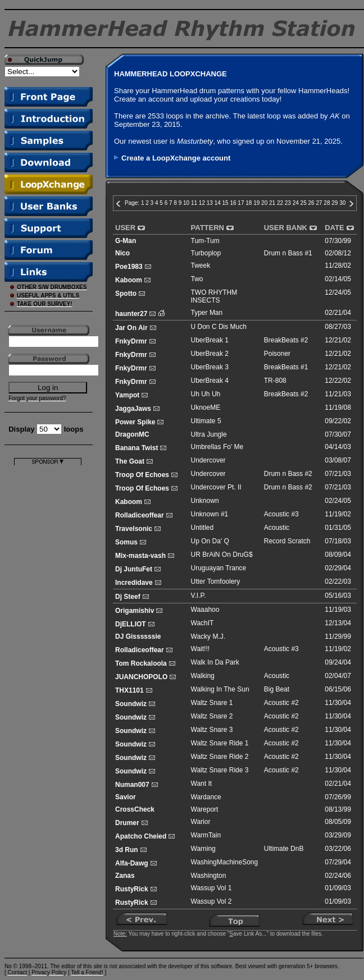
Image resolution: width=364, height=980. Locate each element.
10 (186, 203)
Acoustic (277, 528)
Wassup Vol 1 (211, 888)
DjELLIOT (131, 624)
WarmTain (206, 835)
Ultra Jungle (209, 434)
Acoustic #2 (281, 703)
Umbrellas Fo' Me (217, 447)
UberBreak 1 (210, 340)
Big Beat (277, 689)
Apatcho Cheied (141, 836)
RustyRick (132, 889)
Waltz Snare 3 (212, 730)
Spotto (126, 294)
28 (327, 203)
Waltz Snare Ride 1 (220, 743)
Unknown (205, 501)
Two (197, 279)
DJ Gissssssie (138, 636)
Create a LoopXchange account (176, 158)
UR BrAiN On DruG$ (222, 555)
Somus (126, 542)
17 (241, 203)
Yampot (127, 395)
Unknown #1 (210, 514)
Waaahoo (205, 610)
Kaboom (129, 280)
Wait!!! (201, 649)
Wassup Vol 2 (211, 901)
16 (233, 203)
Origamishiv (135, 611)
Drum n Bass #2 (288, 474)
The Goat (130, 461)
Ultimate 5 (206, 421)
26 (311, 203)
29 (335, 203)
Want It (202, 784)
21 (272, 203)
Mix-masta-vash (140, 556)
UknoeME (206, 407)
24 (296, 203)
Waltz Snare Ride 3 (220, 770)
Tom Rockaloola (141, 663)
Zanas (125, 876)
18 (249, 203)
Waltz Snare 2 (212, 716)
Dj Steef (128, 597)
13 (210, 203)
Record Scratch (287, 541)
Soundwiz (131, 704)
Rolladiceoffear (140, 515)
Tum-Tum (205, 241)
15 (226, 203)
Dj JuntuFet (134, 569)
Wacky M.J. (208, 636)
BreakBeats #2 (286, 340)
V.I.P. (199, 596)
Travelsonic (134, 529)
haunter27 (131, 314)
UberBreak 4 (210, 381)
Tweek (201, 265)
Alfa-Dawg (132, 863)
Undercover (208, 460)
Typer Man (207, 313)
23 (288, 203)
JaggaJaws (133, 409)
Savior (126, 797)
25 (304, 203)
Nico (122, 253)
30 (342, 203)
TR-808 (275, 381)
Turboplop (206, 253)
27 (319, 203)
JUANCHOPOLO (141, 677)
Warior (201, 822)
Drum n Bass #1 (288, 253)
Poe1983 (129, 267)
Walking (203, 676)
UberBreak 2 (210, 354)
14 (218, 203)
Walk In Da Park (215, 662)
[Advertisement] (48, 634)
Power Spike (135, 422)
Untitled (203, 528)
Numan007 (132, 785)
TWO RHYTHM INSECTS (214, 296)
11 (194, 203)
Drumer (127, 823)
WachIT (203, 623)
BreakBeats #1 (286, 367)
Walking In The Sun (220, 689)
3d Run (127, 850)
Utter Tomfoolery (216, 581)
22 (280, 203)
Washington (209, 876)
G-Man (126, 241)
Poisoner (277, 354)
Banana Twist (136, 448)
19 (256, 203)
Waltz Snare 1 (212, 703)
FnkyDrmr (131, 341)
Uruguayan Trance (219, 568)
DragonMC (132, 434)
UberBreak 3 (210, 367)
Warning (203, 849)
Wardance (206, 797)
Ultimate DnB (284, 849)
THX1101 (129, 690)
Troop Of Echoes (142, 475)
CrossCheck (135, 809)
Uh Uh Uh (206, 394)
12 (202, 203)
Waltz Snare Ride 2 (220, 757)
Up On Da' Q (210, 541)
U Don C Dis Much (219, 327)
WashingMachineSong (225, 862)
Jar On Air (131, 328)
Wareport (205, 809)
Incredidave (134, 583)
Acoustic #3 (281, 514)
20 (264, 203)
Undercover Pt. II (216, 487)
